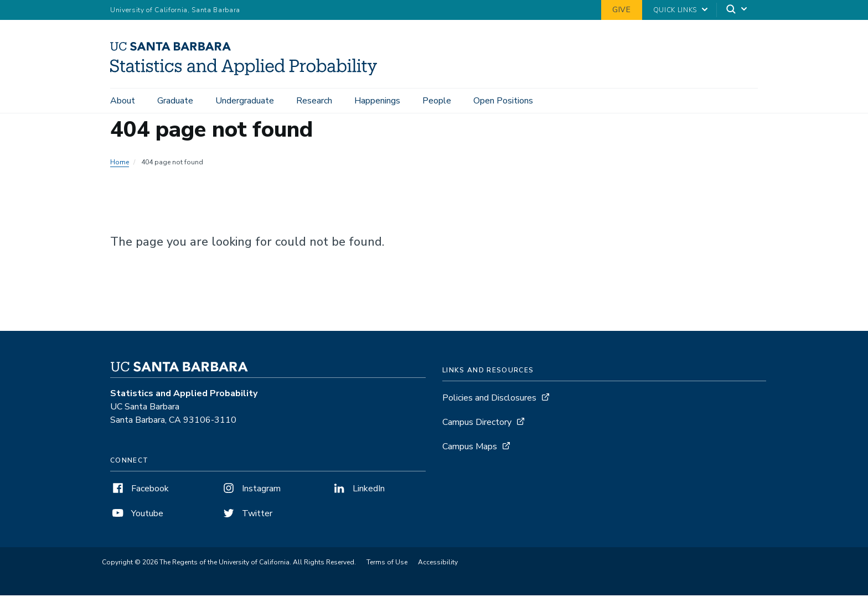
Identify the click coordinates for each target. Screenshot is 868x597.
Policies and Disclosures (489, 399)
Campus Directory (477, 424)
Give (622, 10)
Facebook (139, 490)
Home (120, 164)
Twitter (247, 515)
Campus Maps (470, 448)
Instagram (251, 490)
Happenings (377, 101)
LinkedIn (358, 490)
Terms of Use (387, 564)
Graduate (175, 101)
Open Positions (503, 101)
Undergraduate (245, 101)
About (123, 101)
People (437, 101)
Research (314, 101)
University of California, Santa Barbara (175, 10)
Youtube (137, 515)
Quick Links (675, 10)
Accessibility (438, 564)
